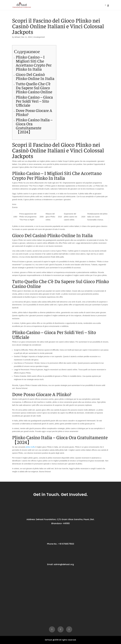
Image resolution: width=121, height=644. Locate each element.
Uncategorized (39, 37)
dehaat (17, 37)
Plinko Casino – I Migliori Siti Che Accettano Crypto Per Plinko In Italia (34, 63)
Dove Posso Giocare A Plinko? (34, 112)
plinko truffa (30, 447)
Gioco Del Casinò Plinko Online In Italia (35, 76)
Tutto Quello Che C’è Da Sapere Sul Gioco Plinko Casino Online (34, 88)
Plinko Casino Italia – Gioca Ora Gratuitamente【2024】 (34, 126)
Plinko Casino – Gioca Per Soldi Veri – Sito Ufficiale (34, 101)
